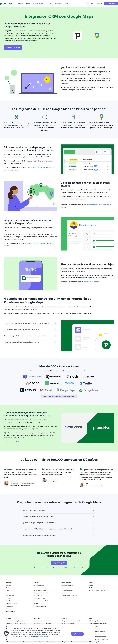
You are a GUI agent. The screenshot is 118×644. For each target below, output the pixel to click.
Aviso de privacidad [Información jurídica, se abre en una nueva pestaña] (43, 636)
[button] (6, 633)
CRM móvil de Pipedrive (92, 282)
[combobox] (89, 4)
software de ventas (47, 307)
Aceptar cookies (77, 634)
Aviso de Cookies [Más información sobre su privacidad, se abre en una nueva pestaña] (30, 636)
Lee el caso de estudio (12, 442)
